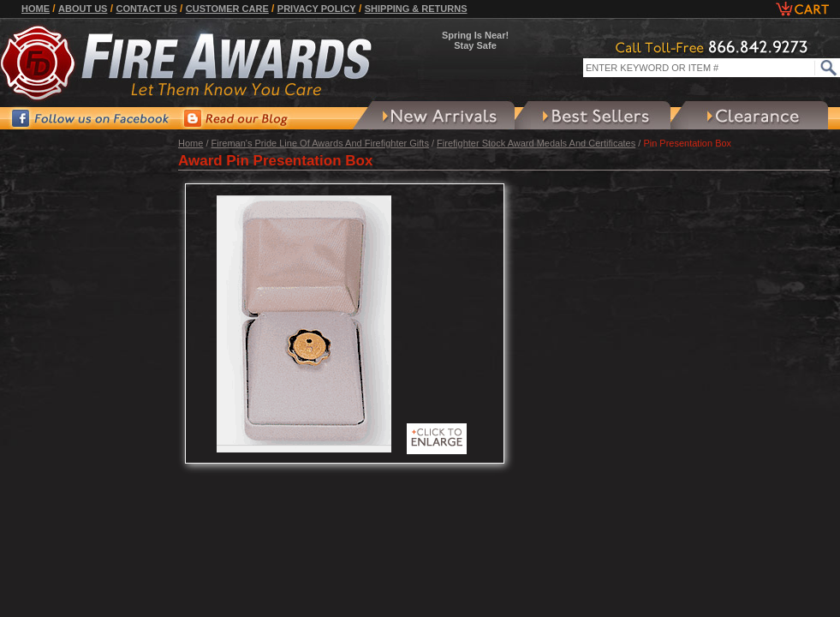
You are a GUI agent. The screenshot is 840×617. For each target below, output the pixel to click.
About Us (83, 9)
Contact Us (146, 9)
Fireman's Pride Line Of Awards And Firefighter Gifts (320, 143)
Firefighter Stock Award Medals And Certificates (536, 143)
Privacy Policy (317, 9)
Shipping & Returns (416, 9)
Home (36, 9)
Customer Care (227, 9)
